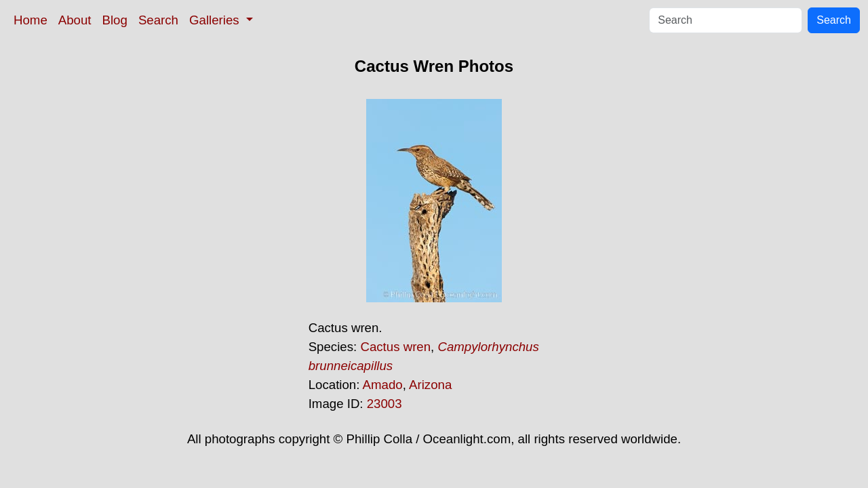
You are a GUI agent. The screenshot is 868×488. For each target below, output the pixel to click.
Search (158, 20)
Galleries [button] (216, 20)
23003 (384, 404)
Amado (383, 385)
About (75, 20)
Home (31, 20)
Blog (115, 20)
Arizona (430, 385)
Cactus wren (395, 347)
